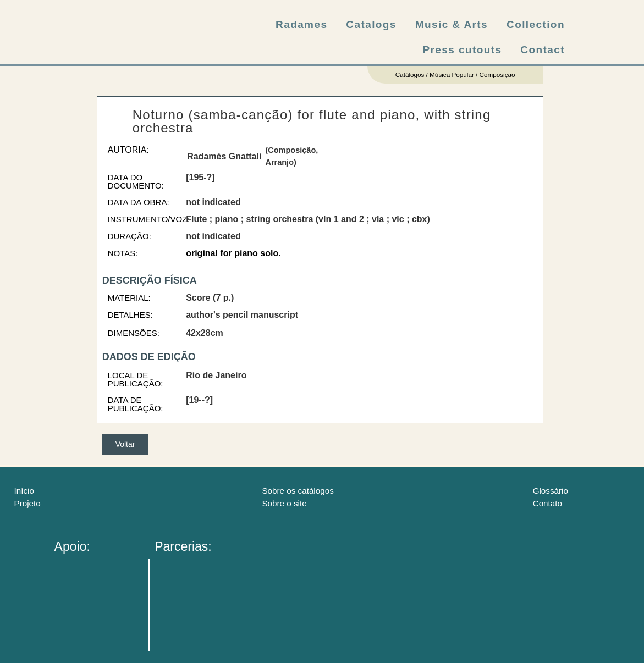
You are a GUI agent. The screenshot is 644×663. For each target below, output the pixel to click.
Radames (301, 24)
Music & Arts (452, 24)
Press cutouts (463, 50)
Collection (536, 24)
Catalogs (371, 24)
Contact (543, 50)
